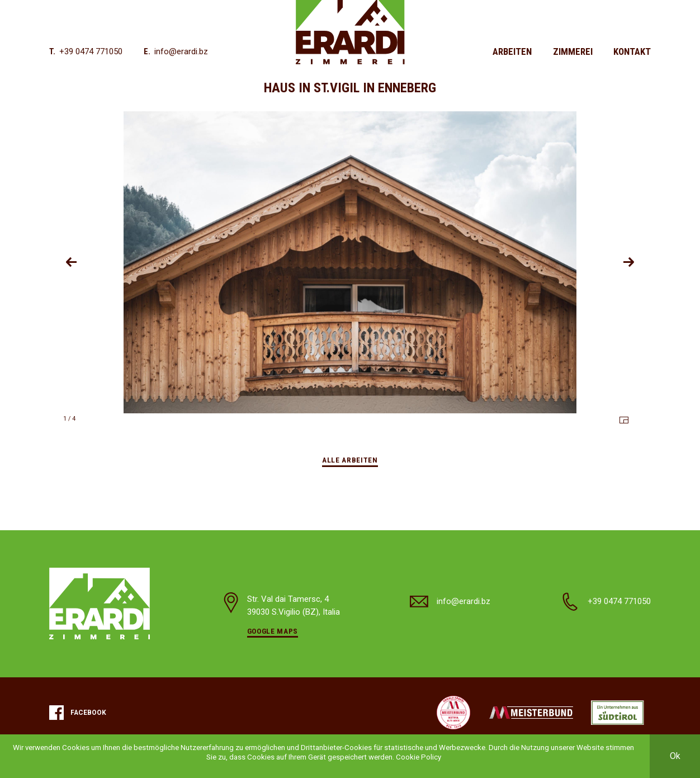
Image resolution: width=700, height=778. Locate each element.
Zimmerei (573, 51)
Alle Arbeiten (350, 460)
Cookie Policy (418, 757)
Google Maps (273, 631)
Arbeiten (512, 51)
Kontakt (632, 51)
